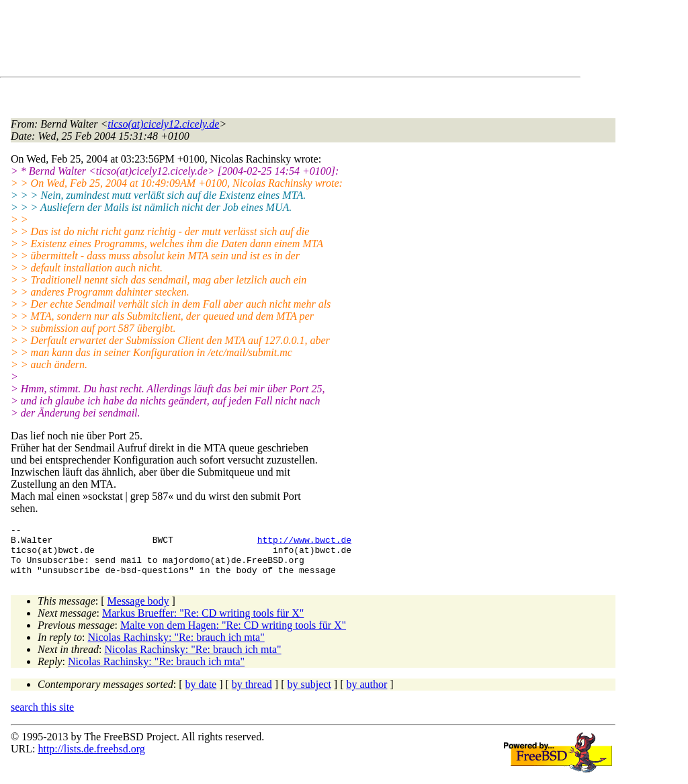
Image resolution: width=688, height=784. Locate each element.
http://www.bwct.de (304, 543)
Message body (138, 611)
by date (201, 694)
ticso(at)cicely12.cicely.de (163, 124)
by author (367, 694)
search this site (42, 717)
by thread (252, 694)
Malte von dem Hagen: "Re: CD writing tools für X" (233, 635)
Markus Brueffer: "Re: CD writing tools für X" (203, 623)
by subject (309, 694)
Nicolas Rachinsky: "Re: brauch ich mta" (176, 647)
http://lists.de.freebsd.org (91, 759)
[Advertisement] (255, 41)
